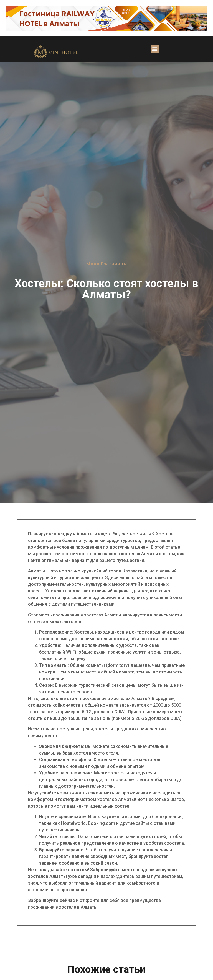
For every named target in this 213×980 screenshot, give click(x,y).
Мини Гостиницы (107, 264)
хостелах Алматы (140, 554)
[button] (155, 49)
